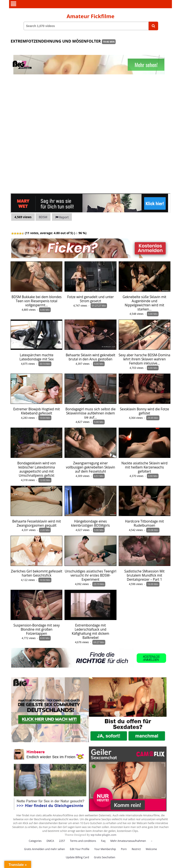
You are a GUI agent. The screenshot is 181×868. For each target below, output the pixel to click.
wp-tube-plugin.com (104, 835)
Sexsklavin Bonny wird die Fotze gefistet (145, 411)
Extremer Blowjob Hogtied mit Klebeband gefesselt (37, 411)
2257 (62, 841)
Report (62, 217)
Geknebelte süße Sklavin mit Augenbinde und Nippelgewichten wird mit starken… (144, 303)
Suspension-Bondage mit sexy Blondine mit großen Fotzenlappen (37, 629)
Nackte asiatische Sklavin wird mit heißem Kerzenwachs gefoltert (145, 467)
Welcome (151, 849)
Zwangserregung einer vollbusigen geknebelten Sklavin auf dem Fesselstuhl (91, 467)
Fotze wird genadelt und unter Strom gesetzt (90, 299)
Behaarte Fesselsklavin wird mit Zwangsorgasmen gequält (37, 523)
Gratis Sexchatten (105, 857)
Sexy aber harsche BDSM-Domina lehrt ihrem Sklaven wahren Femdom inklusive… (145, 359)
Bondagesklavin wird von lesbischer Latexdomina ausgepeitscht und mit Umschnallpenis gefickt (36, 469)
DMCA (50, 841)
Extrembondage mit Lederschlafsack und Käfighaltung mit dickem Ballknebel (90, 631)
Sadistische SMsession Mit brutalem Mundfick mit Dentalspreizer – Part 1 (144, 575)
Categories (35, 841)
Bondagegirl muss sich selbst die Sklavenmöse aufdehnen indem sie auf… (90, 413)
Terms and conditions (83, 841)
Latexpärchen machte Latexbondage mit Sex (37, 357)
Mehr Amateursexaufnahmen (128, 841)
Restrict (136, 849)
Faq (103, 841)
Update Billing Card (77, 857)
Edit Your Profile (80, 849)
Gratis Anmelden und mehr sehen (45, 849)
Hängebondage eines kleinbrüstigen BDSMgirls (90, 523)
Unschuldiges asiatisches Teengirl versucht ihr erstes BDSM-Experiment (90, 575)
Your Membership (105, 849)
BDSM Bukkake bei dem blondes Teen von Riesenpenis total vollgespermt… (37, 301)
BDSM (43, 217)
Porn (124, 849)
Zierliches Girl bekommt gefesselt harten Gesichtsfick (36, 573)
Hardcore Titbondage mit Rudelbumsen (145, 523)
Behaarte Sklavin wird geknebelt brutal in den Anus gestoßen (91, 357)
